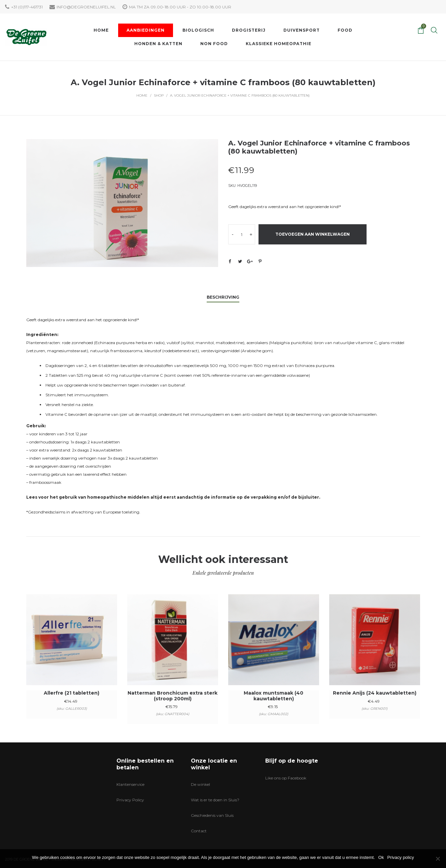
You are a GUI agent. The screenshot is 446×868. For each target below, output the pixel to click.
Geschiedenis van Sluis (212, 815)
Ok (381, 857)
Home (142, 95)
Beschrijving (223, 297)
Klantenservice (130, 784)
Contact (199, 831)
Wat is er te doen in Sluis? (215, 800)
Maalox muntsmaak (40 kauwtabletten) (273, 696)
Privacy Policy (130, 800)
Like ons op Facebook (286, 778)
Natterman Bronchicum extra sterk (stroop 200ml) (173, 696)
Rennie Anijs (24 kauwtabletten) (375, 693)
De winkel (200, 784)
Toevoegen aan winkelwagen (313, 234)
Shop (159, 95)
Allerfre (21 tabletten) (72, 693)
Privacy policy (400, 857)
